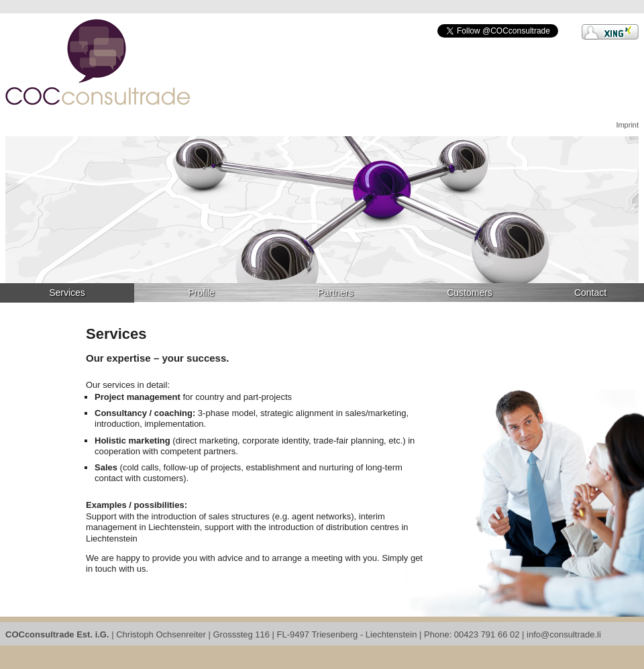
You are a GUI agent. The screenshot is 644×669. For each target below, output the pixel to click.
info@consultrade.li (564, 634)
